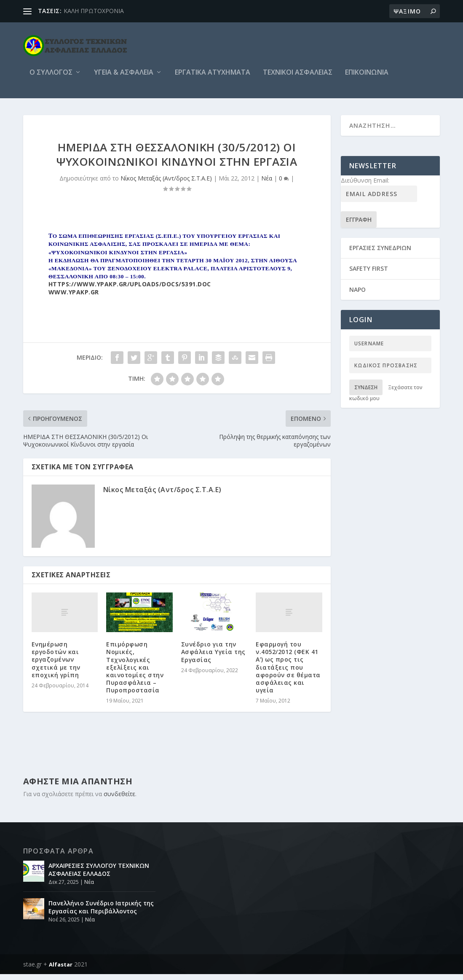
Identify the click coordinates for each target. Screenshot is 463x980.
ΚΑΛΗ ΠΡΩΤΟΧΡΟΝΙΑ (94, 11)
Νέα (267, 184)
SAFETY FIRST (369, 274)
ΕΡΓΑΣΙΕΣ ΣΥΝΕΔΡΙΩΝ (380, 254)
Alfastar (61, 970)
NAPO (357, 295)
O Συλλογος (51, 79)
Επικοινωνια (367, 79)
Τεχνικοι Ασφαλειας (298, 79)
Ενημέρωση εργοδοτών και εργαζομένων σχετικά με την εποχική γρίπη (56, 665)
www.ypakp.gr (74, 298)
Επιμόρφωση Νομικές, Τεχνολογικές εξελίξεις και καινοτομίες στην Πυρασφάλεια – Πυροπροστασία (135, 673)
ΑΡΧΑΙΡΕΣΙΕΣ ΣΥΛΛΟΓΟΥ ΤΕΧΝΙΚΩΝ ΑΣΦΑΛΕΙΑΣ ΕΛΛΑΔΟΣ (99, 875)
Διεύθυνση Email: (365, 186)
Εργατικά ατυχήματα (213, 79)
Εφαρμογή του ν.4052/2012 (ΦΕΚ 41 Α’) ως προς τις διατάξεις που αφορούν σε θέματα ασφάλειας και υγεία (288, 673)
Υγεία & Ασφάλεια (124, 79)
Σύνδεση (366, 393)
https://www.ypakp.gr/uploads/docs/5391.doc (130, 290)
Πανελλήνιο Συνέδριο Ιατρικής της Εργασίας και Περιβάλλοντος (101, 913)
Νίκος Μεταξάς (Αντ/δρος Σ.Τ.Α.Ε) (166, 184)
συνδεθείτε (119, 800)
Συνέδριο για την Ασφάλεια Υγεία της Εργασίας (213, 658)
